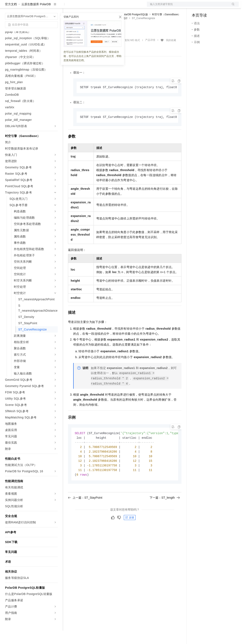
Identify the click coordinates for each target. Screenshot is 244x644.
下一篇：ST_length (165, 514)
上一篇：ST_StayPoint (85, 514)
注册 (217, 7)
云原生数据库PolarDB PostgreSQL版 (127, 28)
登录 (232, 7)
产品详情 (150, 53)
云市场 (102, 7)
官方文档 (11, 18)
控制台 (206, 7)
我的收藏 (171, 54)
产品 (55, 7)
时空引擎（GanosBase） (166, 28)
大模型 (43, 7)
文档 (188, 7)
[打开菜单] (7, 7)
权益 (81, 7)
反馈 (130, 533)
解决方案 (68, 7)
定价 (91, 7)
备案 (196, 7)
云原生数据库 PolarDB (36, 18)
